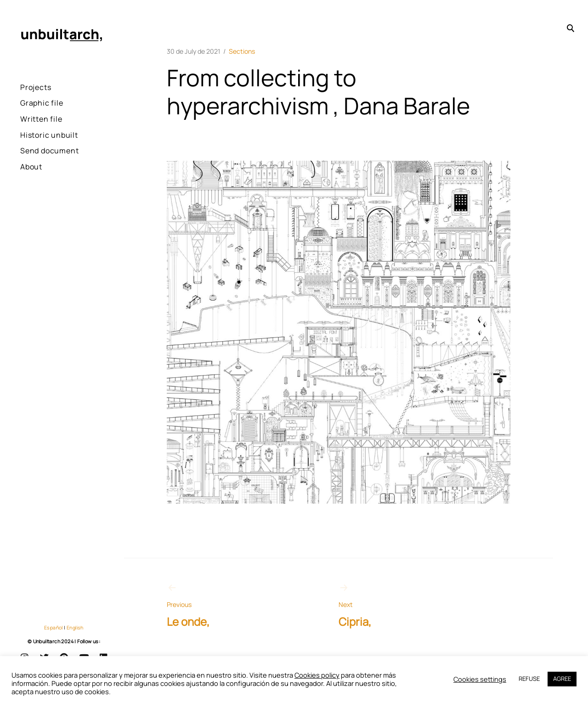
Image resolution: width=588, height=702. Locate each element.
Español (54, 628)
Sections (242, 51)
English (75, 628)
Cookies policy (317, 675)
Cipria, (403, 605)
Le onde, (231, 605)
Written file (41, 119)
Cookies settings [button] (480, 679)
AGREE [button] (562, 679)
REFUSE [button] (529, 679)
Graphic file (42, 103)
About (31, 167)
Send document (49, 151)
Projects (36, 87)
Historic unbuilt (49, 135)
